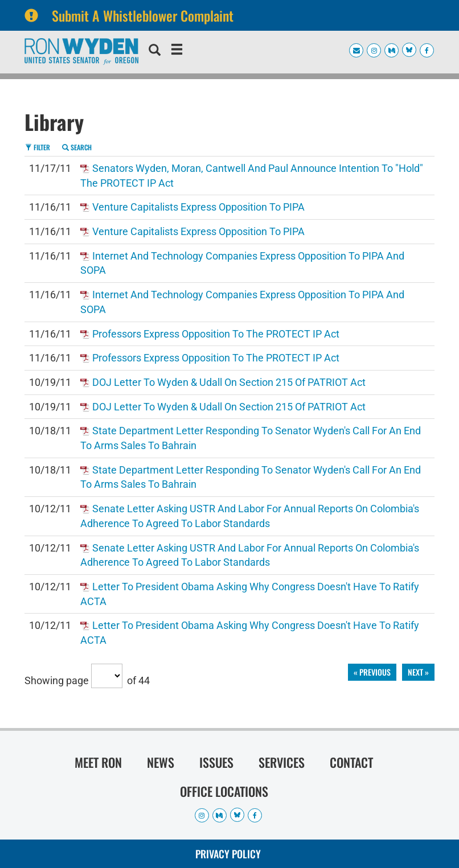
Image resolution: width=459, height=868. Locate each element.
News (161, 762)
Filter (38, 147)
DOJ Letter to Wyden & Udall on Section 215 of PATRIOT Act (229, 382)
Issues (216, 762)
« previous (372, 672)
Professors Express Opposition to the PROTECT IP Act (216, 334)
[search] (155, 51)
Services (282, 762)
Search (77, 147)
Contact (351, 762)
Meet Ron (98, 762)
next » (418, 672)
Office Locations (224, 791)
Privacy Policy (228, 854)
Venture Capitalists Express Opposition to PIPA (198, 207)
